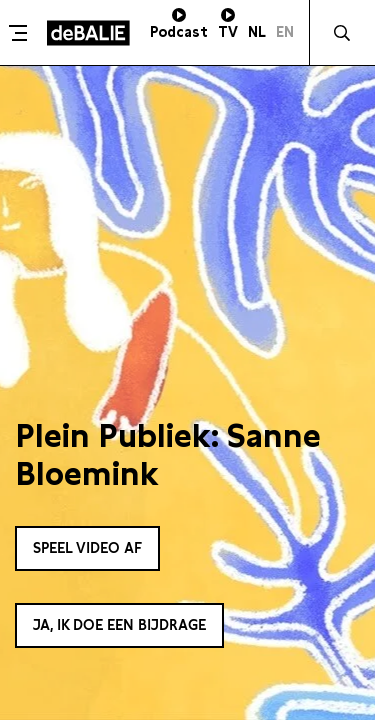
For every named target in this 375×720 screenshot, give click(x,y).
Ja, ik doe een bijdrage (119, 625)
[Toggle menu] (21, 33)
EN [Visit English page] (285, 32)
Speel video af (87, 548)
